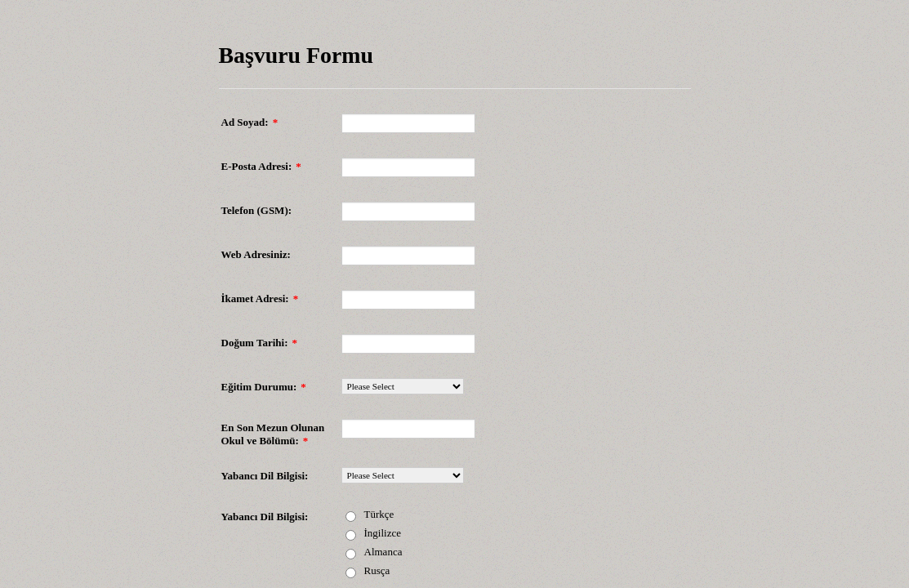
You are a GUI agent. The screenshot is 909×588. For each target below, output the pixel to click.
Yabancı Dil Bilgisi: (265, 476)
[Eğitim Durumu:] (403, 386)
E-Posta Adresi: (261, 166)
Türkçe (379, 514)
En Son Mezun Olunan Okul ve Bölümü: (273, 434)
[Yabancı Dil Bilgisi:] (403, 475)
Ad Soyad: (250, 122)
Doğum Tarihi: (260, 343)
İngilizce (383, 533)
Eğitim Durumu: (264, 387)
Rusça (377, 570)
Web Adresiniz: (256, 254)
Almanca (383, 552)
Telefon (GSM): (257, 210)
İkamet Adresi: (260, 298)
